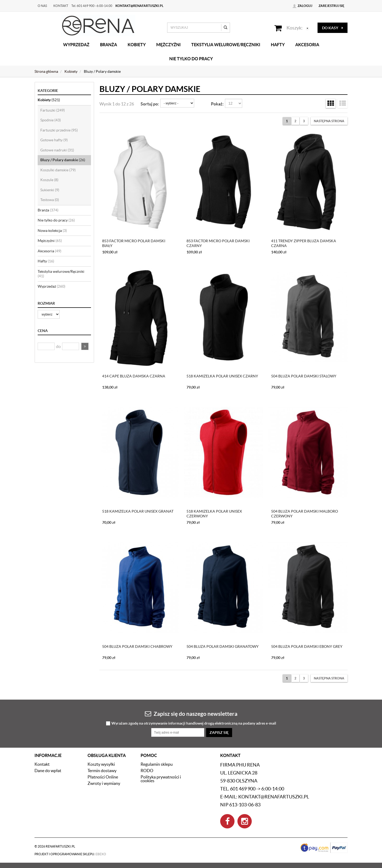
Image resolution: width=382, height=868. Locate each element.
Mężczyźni (168, 45)
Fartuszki (53, 110)
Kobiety (137, 45)
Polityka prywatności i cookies (161, 779)
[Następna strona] (329, 121)
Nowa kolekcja (52, 231)
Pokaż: (217, 104)
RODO (147, 771)
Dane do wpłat (48, 771)
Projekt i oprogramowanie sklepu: (70, 854)
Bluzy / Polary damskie (63, 160)
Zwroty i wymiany (104, 783)
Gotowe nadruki (57, 150)
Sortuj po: (150, 104)
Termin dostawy (102, 771)
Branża (108, 45)
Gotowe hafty (54, 140)
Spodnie (51, 120)
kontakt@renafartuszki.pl (139, 6)
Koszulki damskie (58, 170)
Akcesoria (307, 45)
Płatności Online (103, 777)
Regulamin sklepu (157, 764)
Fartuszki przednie (59, 130)
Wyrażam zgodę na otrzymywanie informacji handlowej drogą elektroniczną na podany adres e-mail (194, 723)
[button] (85, 346)
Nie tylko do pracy (191, 59)
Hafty (278, 45)
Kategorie (48, 91)
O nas (42, 6)
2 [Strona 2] (295, 121)
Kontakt (61, 6)
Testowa (50, 200)
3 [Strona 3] (304, 121)
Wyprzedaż (76, 45)
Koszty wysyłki (101, 764)
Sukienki (50, 190)
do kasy (333, 28)
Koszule (49, 180)
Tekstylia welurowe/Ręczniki (226, 45)
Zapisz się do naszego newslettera (191, 714)
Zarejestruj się (331, 6)
